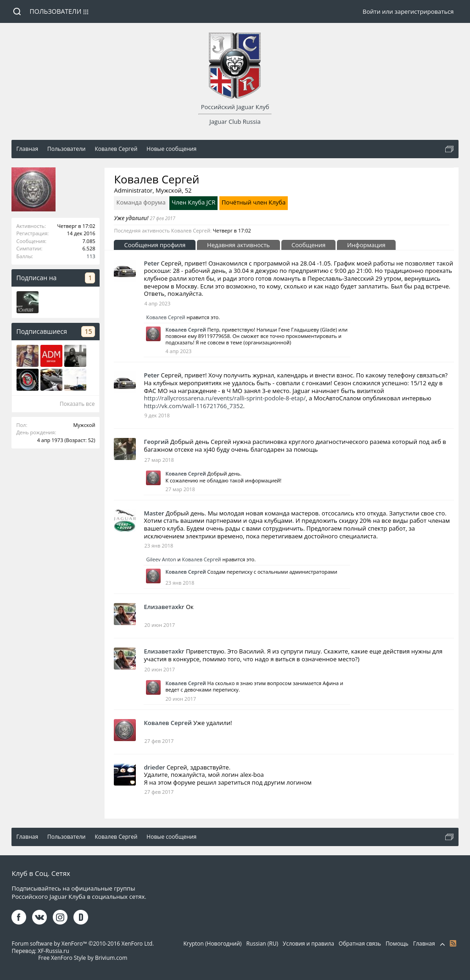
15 (88, 331)
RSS (453, 943)
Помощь (397, 944)
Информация (366, 245)
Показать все (77, 404)
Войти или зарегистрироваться (408, 11)
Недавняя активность (238, 245)
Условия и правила (308, 944)
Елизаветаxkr (164, 607)
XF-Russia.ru (53, 951)
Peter (151, 263)
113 (91, 256)
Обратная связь (360, 944)
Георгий (156, 442)
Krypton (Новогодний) (212, 944)
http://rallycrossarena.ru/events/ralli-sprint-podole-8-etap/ (225, 398)
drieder (154, 767)
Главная (424, 944)
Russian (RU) (262, 944)
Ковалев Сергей (165, 317)
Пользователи (56, 11)
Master (154, 513)
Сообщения (308, 245)
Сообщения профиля (155, 245)
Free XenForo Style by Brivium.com (83, 958)
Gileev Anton (161, 559)
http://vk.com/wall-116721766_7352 (193, 406)
